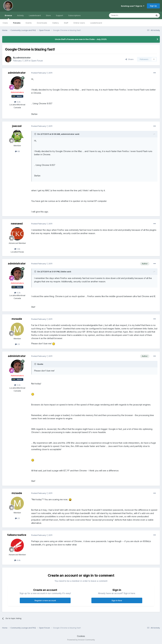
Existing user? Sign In (133, 6)
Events (29, 23)
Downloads (42, 23)
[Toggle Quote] (35, 134)
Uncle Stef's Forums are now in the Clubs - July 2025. (81, 39)
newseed (17, 224)
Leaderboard (96, 23)
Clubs (5, 23)
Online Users (79, 23)
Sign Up (153, 6)
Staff (66, 23)
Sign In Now (117, 600)
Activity (20, 15)
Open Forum (37, 61)
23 (17, 344)
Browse (8, 17)
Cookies (81, 636)
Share (129, 59)
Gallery (56, 23)
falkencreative (17, 535)
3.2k (17, 102)
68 (17, 151)
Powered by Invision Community (81, 640)
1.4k (17, 249)
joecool (17, 126)
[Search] (124, 15)
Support (59, 15)
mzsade (17, 319)
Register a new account (45, 600)
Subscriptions (74, 15)
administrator (23, 58)
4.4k (17, 560)
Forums (17, 23)
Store (48, 15)
